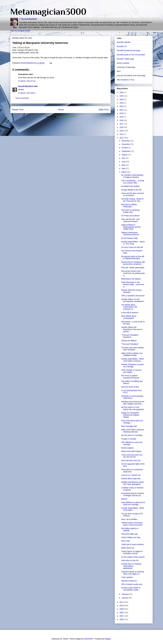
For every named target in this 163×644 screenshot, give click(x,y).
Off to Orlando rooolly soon (132, 584)
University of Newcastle (126, 67)
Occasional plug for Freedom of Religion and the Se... (133, 494)
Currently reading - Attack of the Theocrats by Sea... (132, 200)
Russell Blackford (29, 19)
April (124, 169)
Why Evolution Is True (125, 80)
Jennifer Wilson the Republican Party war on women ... (132, 329)
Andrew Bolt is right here (131, 479)
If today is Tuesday (129, 439)
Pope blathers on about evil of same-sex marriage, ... (133, 503)
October (125, 148)
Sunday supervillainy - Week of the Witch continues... (132, 360)
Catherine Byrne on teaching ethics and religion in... (133, 573)
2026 (122, 92)
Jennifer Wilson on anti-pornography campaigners (133, 300)
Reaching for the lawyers (131, 279)
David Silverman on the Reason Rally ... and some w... (133, 284)
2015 (122, 131)
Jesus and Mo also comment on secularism (133, 194)
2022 (122, 106)
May (124, 165)
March (124, 172)
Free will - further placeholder (133, 268)
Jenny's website (123, 63)
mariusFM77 (89, 639)
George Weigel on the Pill (131, 190)
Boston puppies (127, 448)
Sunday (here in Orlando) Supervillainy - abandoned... (131, 566)
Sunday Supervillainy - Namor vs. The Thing (133, 243)
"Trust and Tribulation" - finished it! (131, 336)
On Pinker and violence (130, 216)
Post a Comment (22, 98)
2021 (122, 110)
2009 (122, 609)
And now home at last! (130, 387)
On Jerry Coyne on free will (132, 247)
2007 (122, 616)
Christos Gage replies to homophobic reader (131, 589)
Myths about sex (128, 548)
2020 (122, 113)
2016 (122, 127)
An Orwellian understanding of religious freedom (132, 176)
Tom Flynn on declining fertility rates (130, 211)
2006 (122, 619)
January (125, 598)
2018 (122, 120)
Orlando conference (129, 581)
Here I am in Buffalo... (130, 519)
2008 (122, 613)
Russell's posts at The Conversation (131, 55)
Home (61, 110)
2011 (122, 602)
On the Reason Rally (129, 238)
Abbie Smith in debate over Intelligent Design (132, 354)
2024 (122, 99)
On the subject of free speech (133, 557)
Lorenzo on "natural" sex (131, 475)
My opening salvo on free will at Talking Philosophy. (133, 257)
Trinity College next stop (131, 537)
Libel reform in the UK (130, 560)
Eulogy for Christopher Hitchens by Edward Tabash (130, 415)
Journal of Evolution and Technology (131, 76)
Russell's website (124, 42)
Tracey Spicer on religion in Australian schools (132, 552)
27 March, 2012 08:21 (27, 93)
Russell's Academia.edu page (128, 50)
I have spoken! (127, 577)
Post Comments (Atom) (66, 116)
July (123, 158)
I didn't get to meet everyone (132, 544)
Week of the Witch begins (131, 451)
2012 (122, 138)
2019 (122, 117)
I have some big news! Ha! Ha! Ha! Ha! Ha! (132, 456)
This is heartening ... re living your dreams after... (133, 182)
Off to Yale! (126, 541)
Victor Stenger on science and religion (131, 371)
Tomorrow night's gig (129, 534)
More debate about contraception (129, 317)
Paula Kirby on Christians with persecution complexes (133, 263)
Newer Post (18, 110)
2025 (122, 96)
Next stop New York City (131, 460)
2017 (122, 124)
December (126, 141)
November (126, 144)
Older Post (104, 110)
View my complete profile (20, 31)
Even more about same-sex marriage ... (132, 422)
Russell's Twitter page (125, 59)
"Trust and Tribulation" (130, 344)
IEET (119, 71)
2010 (122, 606)
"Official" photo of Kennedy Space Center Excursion (132, 524)
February (125, 594)
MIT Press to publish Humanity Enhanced (130, 377)
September (126, 151)
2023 (122, 103)
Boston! (124, 499)
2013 (122, 134)
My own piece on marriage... (132, 435)
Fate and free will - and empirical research (130, 220)
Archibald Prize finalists (130, 186)
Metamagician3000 (48, 12)
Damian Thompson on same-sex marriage (133, 365)
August (125, 155)
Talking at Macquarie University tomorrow (130, 234)
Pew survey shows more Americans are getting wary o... (133, 273)
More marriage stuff (129, 426)
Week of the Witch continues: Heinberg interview (133, 431)
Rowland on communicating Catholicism (132, 397)
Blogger (108, 639)
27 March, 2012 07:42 (27, 81)
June (124, 162)
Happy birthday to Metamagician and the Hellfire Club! (131, 227)
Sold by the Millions (129, 341)
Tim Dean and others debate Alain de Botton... (133, 349)
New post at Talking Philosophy (129, 206)
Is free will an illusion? (130, 313)
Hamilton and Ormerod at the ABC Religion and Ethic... (133, 403)
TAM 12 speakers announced (133, 296)
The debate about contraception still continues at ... (129, 307)
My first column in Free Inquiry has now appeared (132, 408)
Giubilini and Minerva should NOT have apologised (132, 483)
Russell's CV (122, 46)
